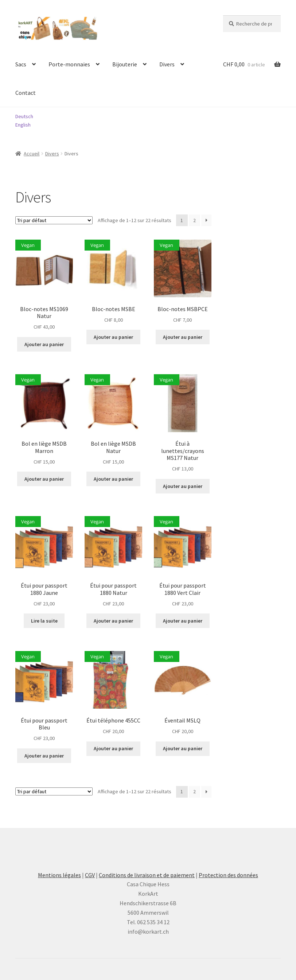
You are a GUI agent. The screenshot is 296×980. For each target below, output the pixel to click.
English (23, 125)
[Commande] (54, 220)
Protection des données (228, 875)
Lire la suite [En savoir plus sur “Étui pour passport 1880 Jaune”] (44, 621)
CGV (90, 875)
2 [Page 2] (194, 220)
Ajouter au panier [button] (44, 344)
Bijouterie (125, 64)
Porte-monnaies (69, 64)
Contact (26, 93)
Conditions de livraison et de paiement (147, 875)
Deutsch (24, 116)
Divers (167, 64)
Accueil (32, 154)
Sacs (21, 64)
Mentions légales (59, 875)
